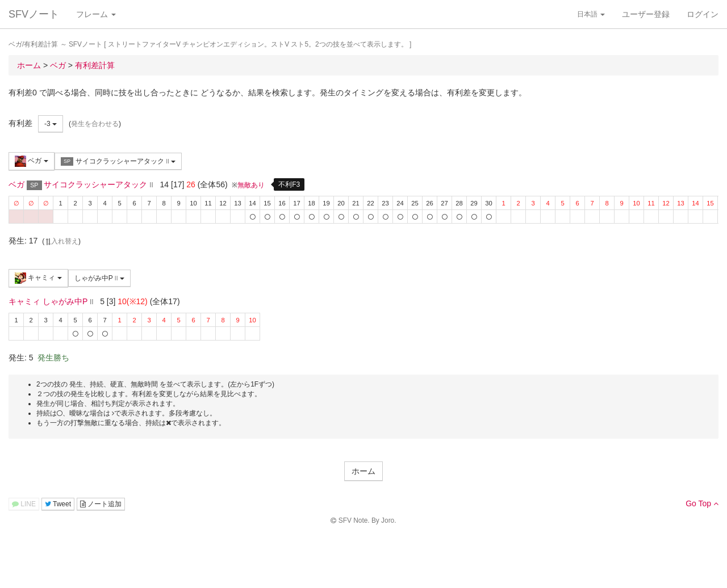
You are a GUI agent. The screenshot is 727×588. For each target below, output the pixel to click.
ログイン (703, 14)
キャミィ (38, 278)
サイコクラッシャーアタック (118, 161)
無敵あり (251, 185)
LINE (24, 504)
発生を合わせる (95, 124)
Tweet (58, 504)
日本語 (591, 14)
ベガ (32, 161)
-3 (51, 124)
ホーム (363, 471)
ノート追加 (101, 504)
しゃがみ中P (99, 278)
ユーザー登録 (646, 14)
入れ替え (61, 241)
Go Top (702, 503)
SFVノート (34, 14)
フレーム (96, 14)
